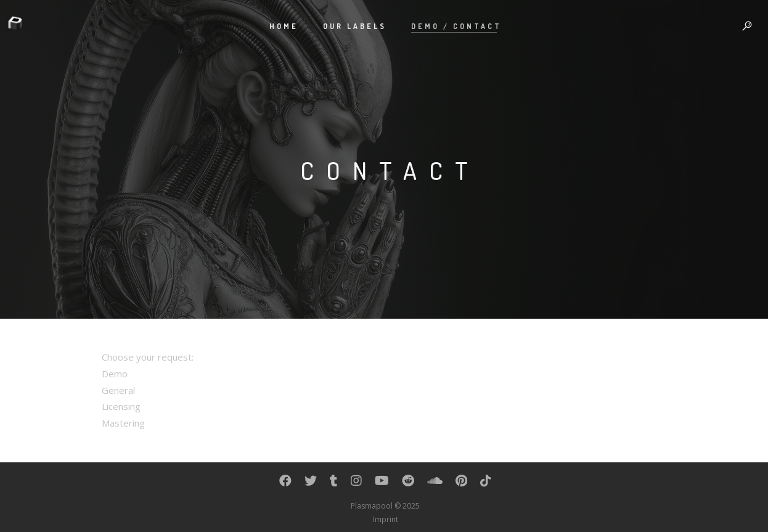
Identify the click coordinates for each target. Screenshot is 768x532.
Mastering (123, 423)
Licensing (121, 406)
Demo (115, 374)
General (118, 390)
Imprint (386, 519)
